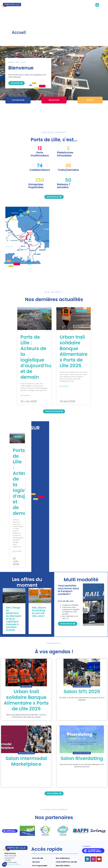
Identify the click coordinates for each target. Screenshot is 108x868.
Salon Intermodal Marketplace (26, 746)
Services (36, 847)
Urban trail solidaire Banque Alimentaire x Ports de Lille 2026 (74, 337)
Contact (102, 865)
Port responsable (40, 851)
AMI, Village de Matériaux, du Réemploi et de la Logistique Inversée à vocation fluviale (14, 604)
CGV (103, 860)
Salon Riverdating (82, 744)
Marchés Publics (63, 851)
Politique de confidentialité (87, 860)
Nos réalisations (63, 843)
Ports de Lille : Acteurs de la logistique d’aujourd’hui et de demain (37, 342)
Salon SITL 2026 (82, 677)
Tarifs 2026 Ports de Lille (66, 847)
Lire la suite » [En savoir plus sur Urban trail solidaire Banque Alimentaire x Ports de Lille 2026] (64, 371)
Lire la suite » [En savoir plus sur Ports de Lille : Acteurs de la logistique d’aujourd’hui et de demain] (25, 381)
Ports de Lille (38, 843)
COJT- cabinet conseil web (38, 862)
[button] (97, 5)
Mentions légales (66, 860)
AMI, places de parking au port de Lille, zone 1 (39, 597)
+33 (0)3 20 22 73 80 (12, 850)
